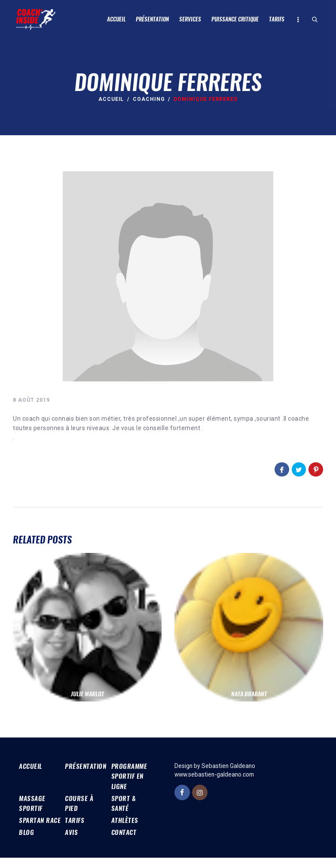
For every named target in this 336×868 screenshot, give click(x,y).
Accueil (111, 99)
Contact (125, 842)
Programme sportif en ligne (130, 776)
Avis (72, 842)
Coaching (149, 99)
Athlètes (125, 820)
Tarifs (75, 820)
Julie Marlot (87, 694)
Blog (27, 842)
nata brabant (249, 694)
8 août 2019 (32, 400)
